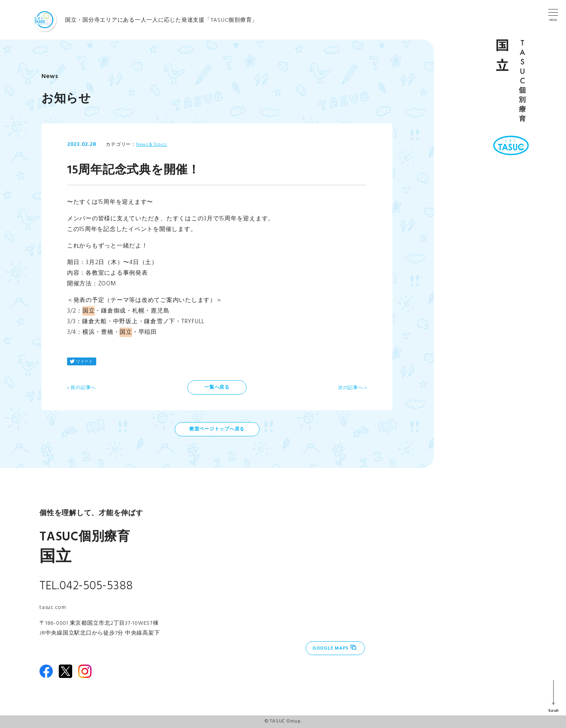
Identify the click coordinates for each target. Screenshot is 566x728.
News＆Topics (151, 145)
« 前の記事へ (81, 388)
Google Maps (331, 648)
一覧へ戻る (217, 387)
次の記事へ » (352, 388)
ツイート (85, 361)
